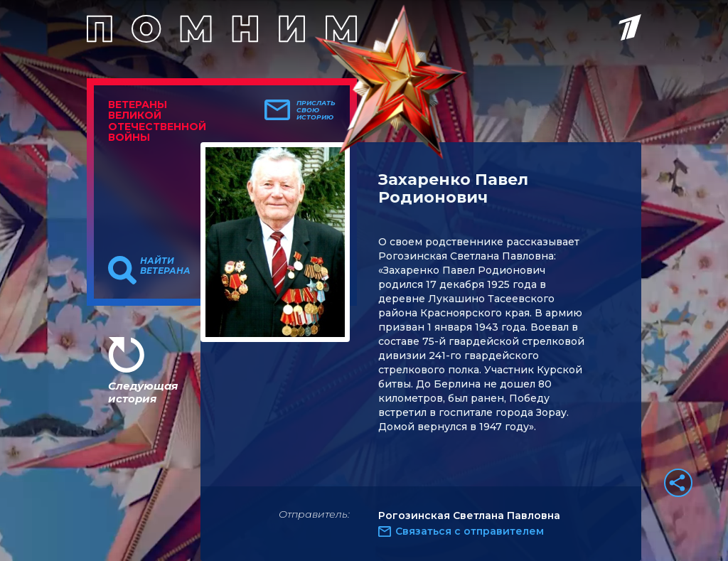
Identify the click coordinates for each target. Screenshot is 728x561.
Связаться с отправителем (470, 531)
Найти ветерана (165, 266)
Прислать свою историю (316, 110)
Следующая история (143, 392)
